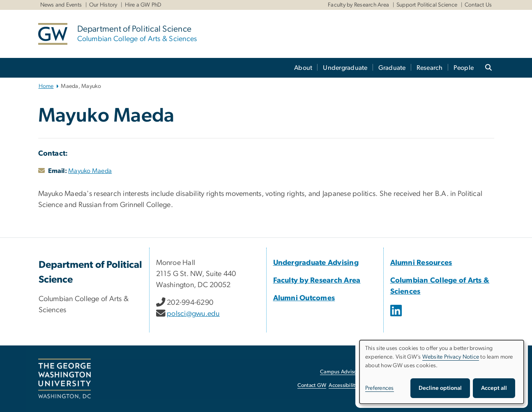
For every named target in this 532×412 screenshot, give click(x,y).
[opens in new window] (397, 317)
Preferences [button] (380, 388)
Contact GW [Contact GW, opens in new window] (312, 386)
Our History (103, 5)
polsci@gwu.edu (193, 314)
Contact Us (478, 5)
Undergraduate (345, 68)
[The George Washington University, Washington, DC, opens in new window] (64, 379)
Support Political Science (427, 5)
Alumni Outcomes (304, 298)
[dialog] (442, 372)
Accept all (494, 388)
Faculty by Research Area (358, 5)
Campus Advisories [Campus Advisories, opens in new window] (342, 372)
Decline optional (440, 388)
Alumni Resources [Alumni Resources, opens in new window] (421, 263)
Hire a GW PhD (143, 5)
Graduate (392, 68)
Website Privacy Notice (451, 357)
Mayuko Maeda (90, 171)
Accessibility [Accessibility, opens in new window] (343, 386)
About (303, 68)
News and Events (61, 5)
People (464, 68)
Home (46, 86)
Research (430, 68)
